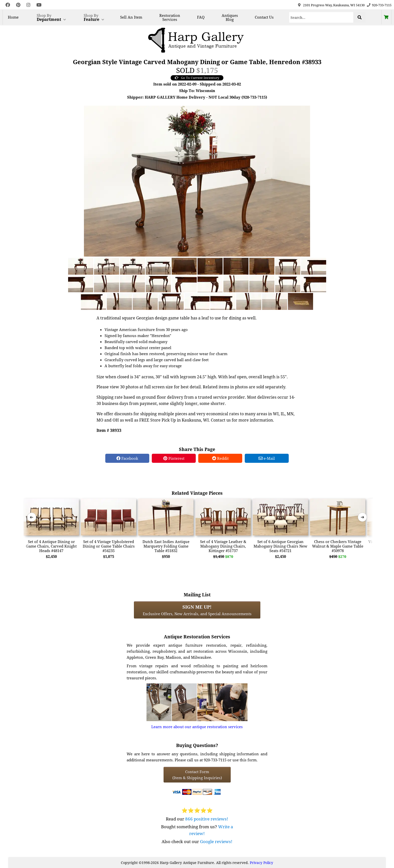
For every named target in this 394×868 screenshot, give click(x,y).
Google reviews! (216, 841)
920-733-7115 (382, 5)
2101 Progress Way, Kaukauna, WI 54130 (334, 5)
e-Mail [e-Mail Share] (267, 458)
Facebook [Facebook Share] (127, 458)
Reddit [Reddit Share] (220, 458)
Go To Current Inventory (197, 78)
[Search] (321, 17)
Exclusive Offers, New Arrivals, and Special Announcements (197, 610)
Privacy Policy (261, 863)
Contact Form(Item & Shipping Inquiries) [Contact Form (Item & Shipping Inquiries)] (197, 775)
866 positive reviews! (207, 819)
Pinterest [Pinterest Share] (174, 458)
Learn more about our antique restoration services (197, 727)
